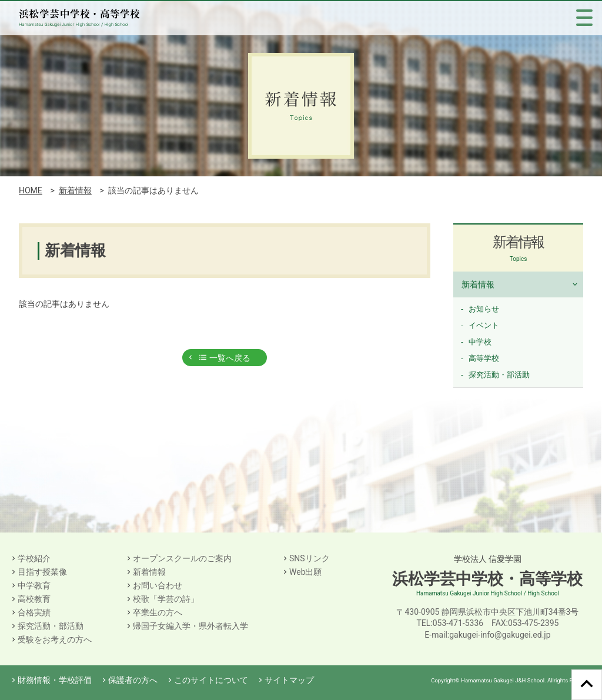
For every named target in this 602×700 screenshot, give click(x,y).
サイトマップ (289, 680)
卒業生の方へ (158, 612)
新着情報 (75, 190)
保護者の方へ (133, 680)
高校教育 (34, 599)
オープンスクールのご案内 (182, 558)
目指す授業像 (42, 572)
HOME (31, 190)
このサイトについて (211, 680)
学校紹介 (34, 558)
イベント (484, 325)
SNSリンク (310, 558)
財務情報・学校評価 (55, 680)
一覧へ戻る (224, 358)
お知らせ (484, 309)
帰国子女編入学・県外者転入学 (190, 626)
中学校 (480, 342)
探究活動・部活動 (499, 375)
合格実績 (34, 612)
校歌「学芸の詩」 (166, 599)
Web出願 (306, 572)
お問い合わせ (158, 585)
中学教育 (34, 585)
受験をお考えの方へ (55, 639)
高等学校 (484, 358)
